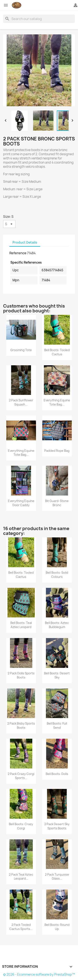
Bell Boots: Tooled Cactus (57, 352)
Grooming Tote (21, 350)
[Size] (9, 224)
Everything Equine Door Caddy (21, 503)
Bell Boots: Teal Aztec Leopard (21, 625)
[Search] (39, 19)
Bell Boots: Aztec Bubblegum (57, 625)
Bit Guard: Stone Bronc (57, 503)
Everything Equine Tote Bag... (57, 402)
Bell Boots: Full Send (57, 725)
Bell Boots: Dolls (57, 774)
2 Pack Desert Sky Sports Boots (57, 826)
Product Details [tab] (25, 242)
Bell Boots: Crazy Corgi (21, 826)
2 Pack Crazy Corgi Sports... (21, 776)
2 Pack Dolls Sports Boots (21, 675)
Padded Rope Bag (57, 451)
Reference (18, 253)
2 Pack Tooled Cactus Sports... (21, 927)
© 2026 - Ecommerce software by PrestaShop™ (39, 974)
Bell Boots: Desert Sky (57, 675)
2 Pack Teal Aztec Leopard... (21, 877)
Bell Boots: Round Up (57, 927)
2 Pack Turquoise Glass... (57, 877)
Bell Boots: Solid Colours (57, 575)
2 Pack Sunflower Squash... (21, 402)
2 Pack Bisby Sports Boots (21, 725)
